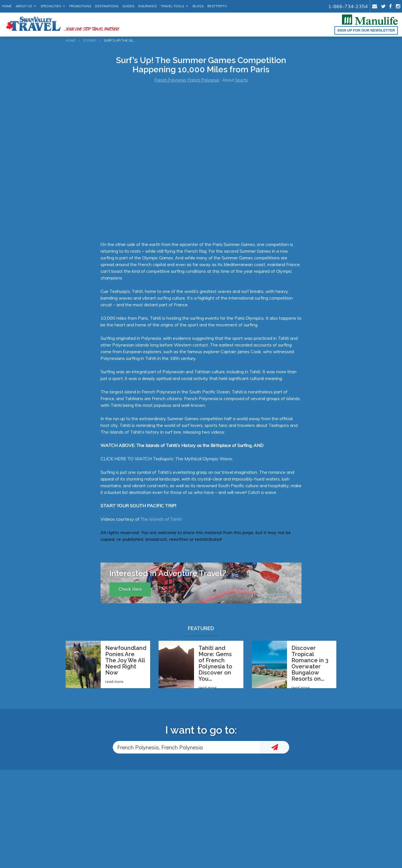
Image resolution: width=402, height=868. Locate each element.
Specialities (51, 6)
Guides (128, 6)
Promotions (80, 6)
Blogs (198, 6)
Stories (90, 40)
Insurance (148, 6)
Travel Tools (172, 6)
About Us (24, 6)
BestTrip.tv (217, 6)
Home (7, 6)
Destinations (107, 6)
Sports (241, 80)
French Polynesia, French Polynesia (187, 80)
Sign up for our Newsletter (366, 30)
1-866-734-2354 (348, 6)
